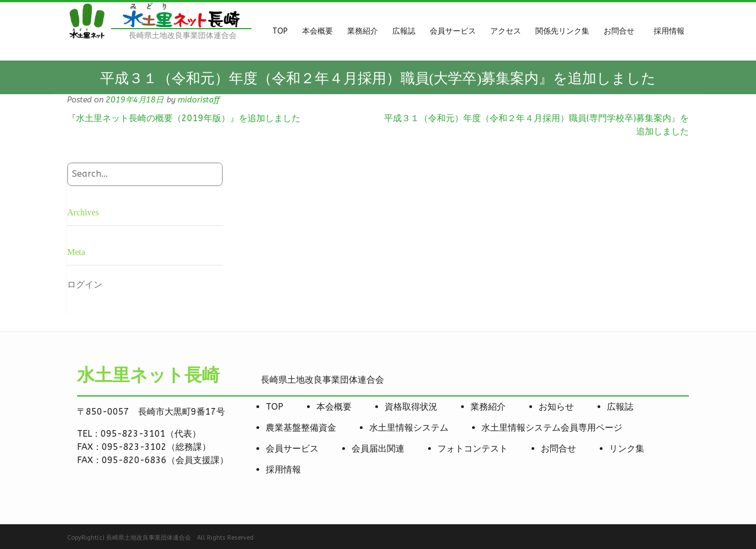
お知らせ (556, 407)
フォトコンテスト (473, 449)
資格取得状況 (411, 407)
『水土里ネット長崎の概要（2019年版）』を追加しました (184, 118)
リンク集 (627, 449)
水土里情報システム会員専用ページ (552, 428)
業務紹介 (488, 407)
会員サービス (292, 449)
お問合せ (558, 449)
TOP (275, 407)
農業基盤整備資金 (301, 428)
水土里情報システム (409, 428)
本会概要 (334, 407)
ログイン (85, 284)
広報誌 (620, 407)
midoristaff (199, 100)
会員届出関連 (378, 449)
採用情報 (283, 469)
